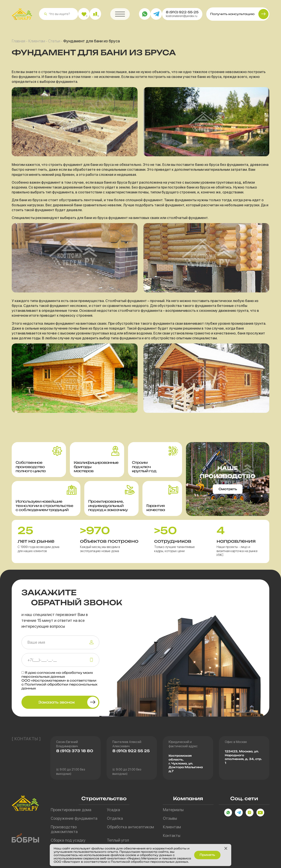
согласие (46, 673)
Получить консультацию (232, 14)
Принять (207, 855)
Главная (18, 41)
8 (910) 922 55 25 (131, 751)
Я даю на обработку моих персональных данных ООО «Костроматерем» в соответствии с (59, 680)
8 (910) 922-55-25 (182, 13)
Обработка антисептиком (130, 827)
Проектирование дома (71, 810)
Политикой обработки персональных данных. (150, 862)
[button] (46, 14)
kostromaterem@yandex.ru (182, 16)
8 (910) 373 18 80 (75, 751)
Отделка (115, 818)
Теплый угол (118, 840)
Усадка (113, 810)
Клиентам (37, 41)
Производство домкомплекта (64, 829)
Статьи (54, 41)
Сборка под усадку (68, 840)
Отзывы (170, 818)
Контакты (172, 836)
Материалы (173, 810)
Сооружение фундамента (74, 818)
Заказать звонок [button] (56, 702)
